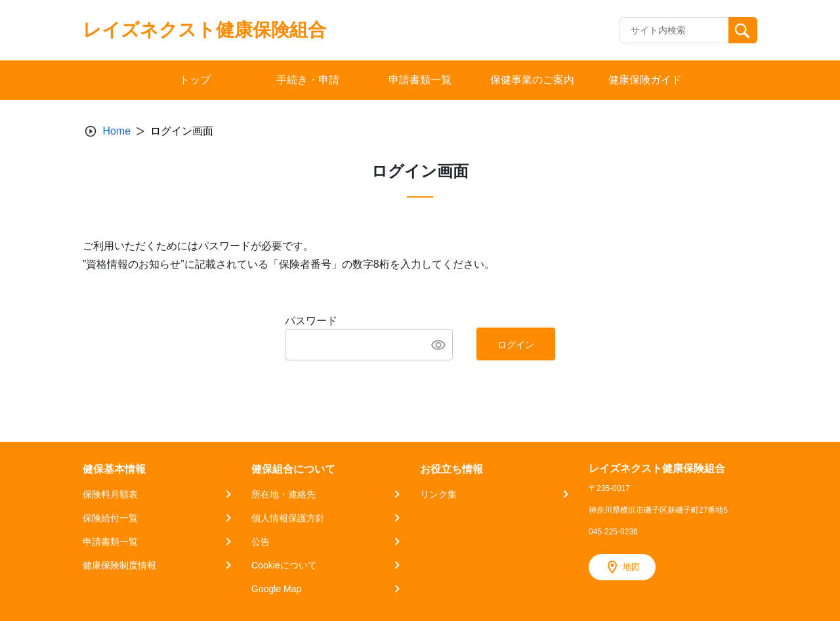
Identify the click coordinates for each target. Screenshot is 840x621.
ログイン (516, 345)
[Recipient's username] (674, 30)
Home (116, 131)
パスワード (311, 321)
